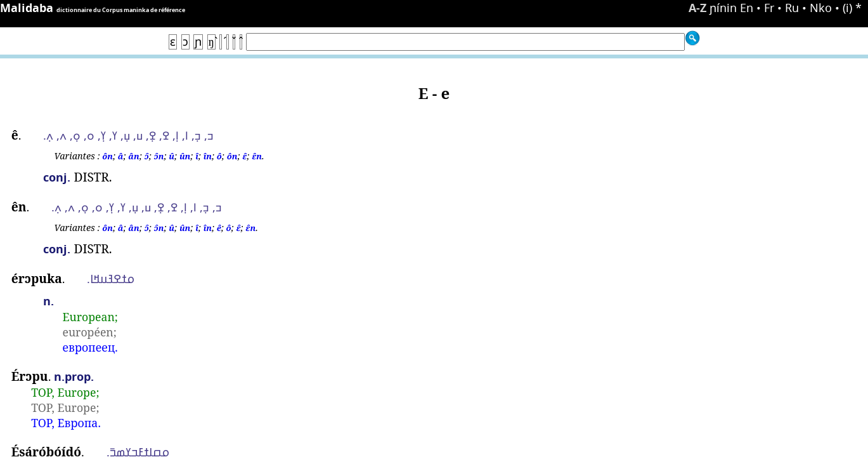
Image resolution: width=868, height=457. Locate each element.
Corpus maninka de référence (144, 10)
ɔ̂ (147, 156)
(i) (847, 8)
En (747, 8)
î (197, 156)
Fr (769, 8)
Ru (792, 8)
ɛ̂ (244, 156)
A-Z (697, 8)
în (208, 156)
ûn (185, 156)
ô (219, 156)
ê (219, 228)
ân (133, 156)
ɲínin (723, 8)
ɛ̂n (257, 156)
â (121, 156)
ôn (107, 156)
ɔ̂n (159, 156)
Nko (821, 8)
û (172, 156)
